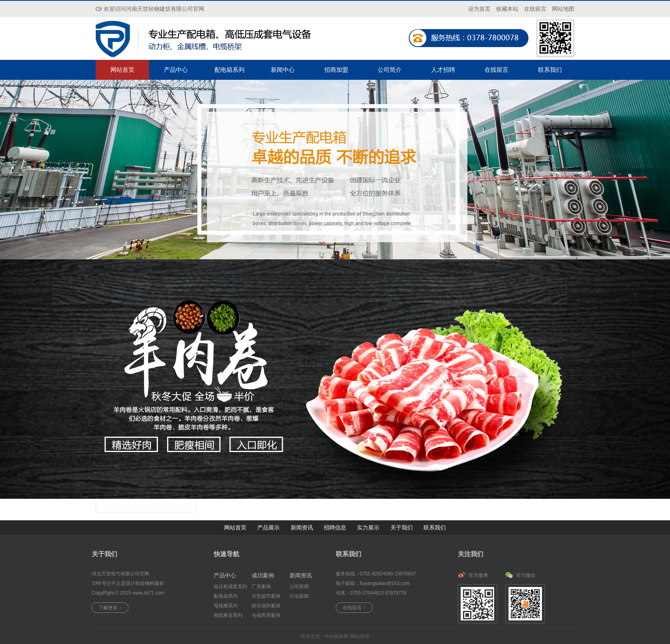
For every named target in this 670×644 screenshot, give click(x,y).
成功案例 (263, 575)
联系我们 (550, 70)
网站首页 (122, 70)
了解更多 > (110, 608)
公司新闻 (299, 587)
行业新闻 (299, 596)
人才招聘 (443, 70)
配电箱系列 (230, 70)
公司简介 (390, 70)
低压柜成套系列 (231, 587)
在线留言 (497, 70)
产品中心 (176, 70)
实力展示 (368, 527)
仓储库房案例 (266, 615)
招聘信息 (335, 527)
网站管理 (360, 636)
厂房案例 (261, 587)
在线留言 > (354, 608)
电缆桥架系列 (228, 615)
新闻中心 (283, 70)
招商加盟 (336, 70)
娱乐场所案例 (266, 606)
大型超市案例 (266, 596)
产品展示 (268, 527)
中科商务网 (337, 636)
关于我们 (402, 527)
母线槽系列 (226, 606)
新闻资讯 (302, 527)
